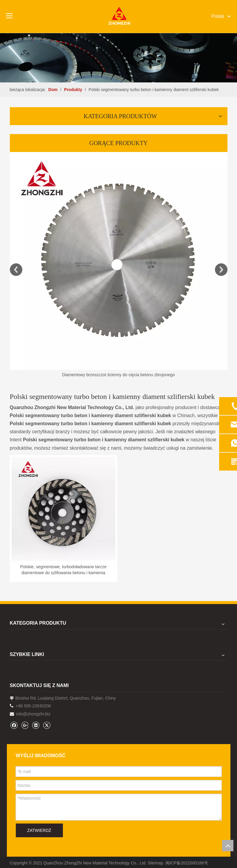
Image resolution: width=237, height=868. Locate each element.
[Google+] (25, 725)
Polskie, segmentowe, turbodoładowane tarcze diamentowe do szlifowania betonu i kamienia (63, 570)
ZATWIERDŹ (39, 830)
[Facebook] (14, 725)
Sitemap (155, 863)
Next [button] (221, 270)
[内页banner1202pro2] (118, 58)
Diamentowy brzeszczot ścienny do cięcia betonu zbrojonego (118, 375)
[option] (119, 265)
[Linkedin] (36, 725)
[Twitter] (47, 725)
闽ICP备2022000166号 (187, 863)
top (228, 846)
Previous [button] (16, 270)
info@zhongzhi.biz (33, 714)
